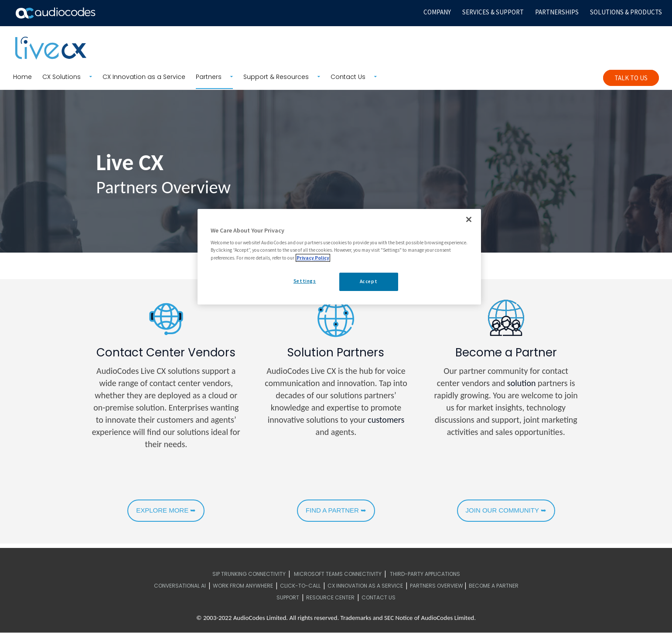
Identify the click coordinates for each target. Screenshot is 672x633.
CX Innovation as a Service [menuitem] (144, 77)
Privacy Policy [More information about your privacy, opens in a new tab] (313, 258)
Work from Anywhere (243, 586)
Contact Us (379, 597)
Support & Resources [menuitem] (276, 77)
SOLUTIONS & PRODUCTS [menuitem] (626, 12)
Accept (368, 281)
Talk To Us (631, 78)
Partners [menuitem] (209, 77)
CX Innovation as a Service (365, 586)
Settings (305, 281)
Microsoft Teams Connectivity (338, 574)
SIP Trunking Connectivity (249, 574)
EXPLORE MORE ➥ (166, 510)
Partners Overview (437, 586)
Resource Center (330, 597)
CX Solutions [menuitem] (61, 77)
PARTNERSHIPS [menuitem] (557, 12)
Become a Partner (494, 586)
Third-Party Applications (425, 574)
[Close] (469, 219)
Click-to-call (300, 586)
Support (288, 597)
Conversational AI (180, 586)
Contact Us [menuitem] (348, 77)
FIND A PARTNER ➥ (336, 510)
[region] (339, 257)
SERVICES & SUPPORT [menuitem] (493, 12)
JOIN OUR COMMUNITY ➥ (506, 510)
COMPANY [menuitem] (437, 12)
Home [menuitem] (22, 77)
